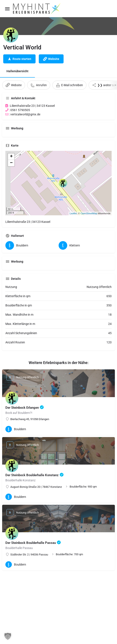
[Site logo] (37, 9)
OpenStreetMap (89, 213)
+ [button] (11, 157)
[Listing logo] (11, 35)
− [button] (11, 163)
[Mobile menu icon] (7, 9)
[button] (8, 636)
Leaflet (73, 213)
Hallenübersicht (17, 71)
